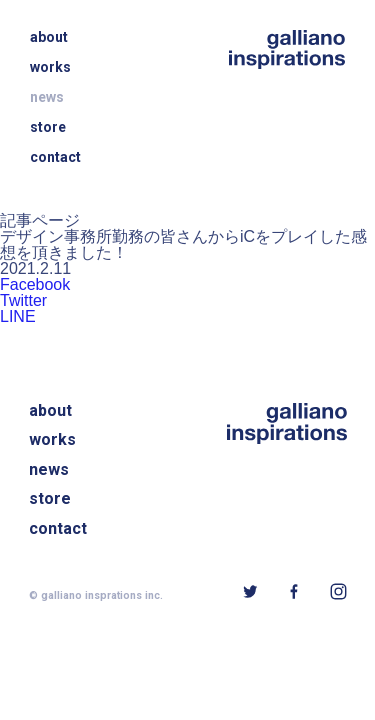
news (47, 97)
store (48, 127)
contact (55, 157)
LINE (18, 317)
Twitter (23, 301)
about (49, 37)
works (50, 67)
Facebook (35, 285)
